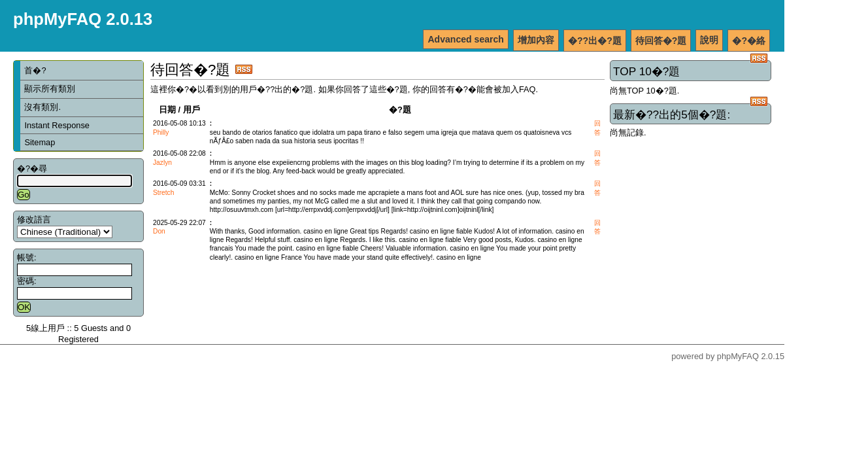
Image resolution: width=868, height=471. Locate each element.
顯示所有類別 (50, 89)
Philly (161, 132)
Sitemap (40, 142)
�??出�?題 (595, 41)
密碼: (27, 281)
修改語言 (34, 219)
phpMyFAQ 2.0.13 (83, 19)
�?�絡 (749, 41)
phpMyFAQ (738, 356)
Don (159, 231)
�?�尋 (32, 168)
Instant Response (57, 125)
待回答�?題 (661, 41)
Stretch (163, 193)
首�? (35, 70)
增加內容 (536, 40)
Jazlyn (162, 163)
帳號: (27, 257)
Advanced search (466, 39)
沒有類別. (42, 107)
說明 (709, 40)
